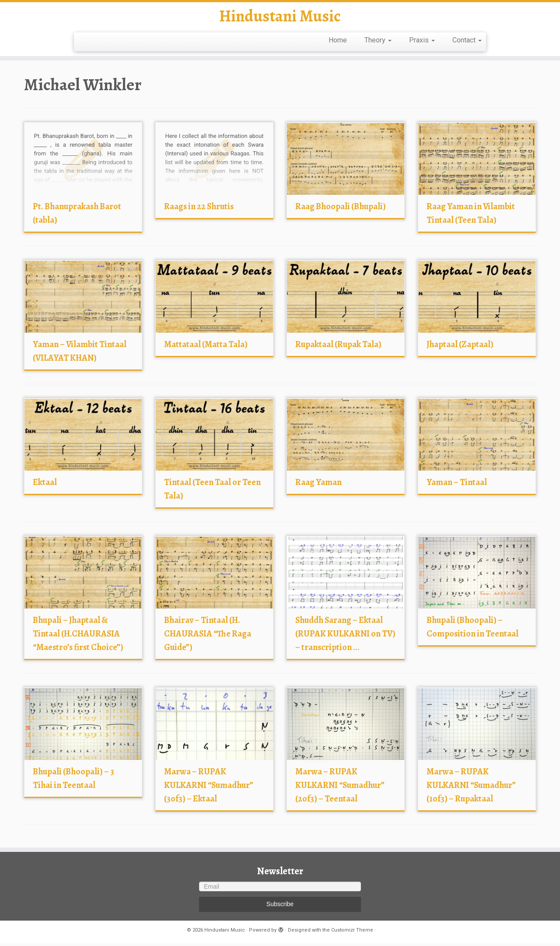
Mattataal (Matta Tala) (206, 347)
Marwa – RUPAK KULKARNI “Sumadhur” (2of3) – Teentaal (340, 788)
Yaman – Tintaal (457, 485)
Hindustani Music (280, 18)
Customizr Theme (352, 933)
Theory (378, 43)
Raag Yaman (318, 485)
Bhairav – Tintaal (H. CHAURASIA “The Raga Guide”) (208, 636)
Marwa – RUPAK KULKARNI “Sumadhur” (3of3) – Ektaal (209, 788)
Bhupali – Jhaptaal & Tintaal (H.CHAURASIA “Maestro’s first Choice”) (78, 636)
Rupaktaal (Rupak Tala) (338, 347)
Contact (467, 43)
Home (338, 43)
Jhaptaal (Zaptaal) (460, 347)
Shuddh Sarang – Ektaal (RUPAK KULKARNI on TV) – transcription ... (345, 636)
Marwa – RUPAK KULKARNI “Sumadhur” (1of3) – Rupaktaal (471, 788)
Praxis (422, 43)
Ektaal (45, 485)
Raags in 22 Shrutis (199, 209)
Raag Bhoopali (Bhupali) (341, 209)
